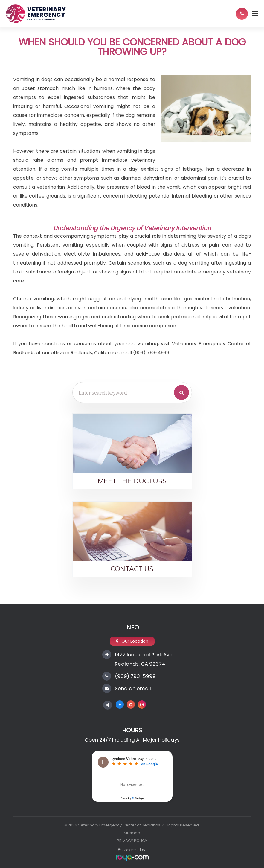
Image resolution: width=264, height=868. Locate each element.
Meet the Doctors (132, 481)
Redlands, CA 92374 (140, 664)
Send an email (133, 688)
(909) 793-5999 (135, 676)
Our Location (135, 641)
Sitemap (132, 833)
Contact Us (132, 569)
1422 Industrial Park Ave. (144, 655)
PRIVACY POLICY (132, 841)
